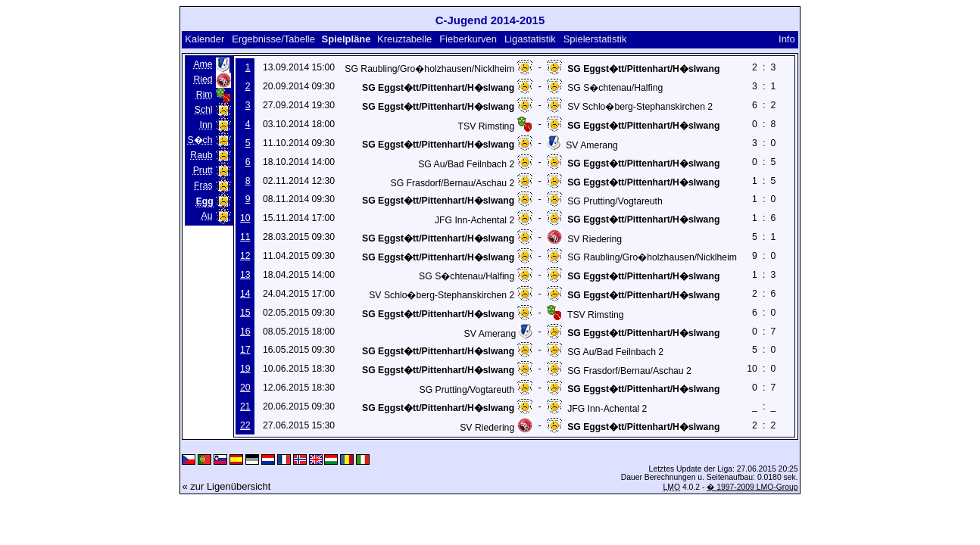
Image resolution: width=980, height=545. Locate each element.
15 (245, 313)
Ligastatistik (530, 39)
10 (245, 218)
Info (787, 39)
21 (245, 406)
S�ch (200, 140)
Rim (204, 95)
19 (245, 369)
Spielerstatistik (595, 39)
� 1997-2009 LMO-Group (752, 487)
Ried (203, 79)
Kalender (204, 39)
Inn (206, 125)
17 (245, 350)
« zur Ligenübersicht (226, 486)
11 (245, 237)
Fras (203, 185)
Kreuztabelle (404, 39)
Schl (204, 110)
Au (207, 216)
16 (245, 332)
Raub (201, 155)
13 (245, 275)
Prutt (203, 170)
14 (245, 294)
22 (245, 425)
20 (245, 388)
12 (245, 256)
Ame (203, 64)
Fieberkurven (468, 39)
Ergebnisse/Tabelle (273, 39)
